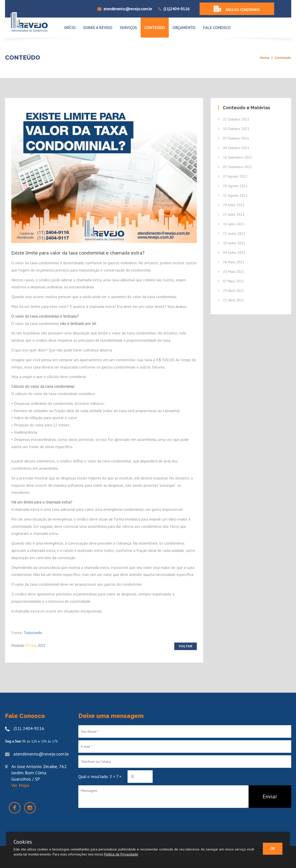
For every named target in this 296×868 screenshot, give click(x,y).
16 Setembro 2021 (235, 157)
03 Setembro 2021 (235, 167)
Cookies (23, 842)
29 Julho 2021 (231, 205)
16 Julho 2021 (231, 224)
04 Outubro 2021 (234, 148)
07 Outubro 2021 (234, 138)
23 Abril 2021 (231, 300)
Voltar (186, 646)
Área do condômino (237, 9)
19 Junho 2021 (232, 243)
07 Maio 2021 (231, 281)
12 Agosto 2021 (233, 195)
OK (273, 848)
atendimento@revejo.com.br (125, 9)
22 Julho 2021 (231, 214)
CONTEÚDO (155, 28)
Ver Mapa (20, 785)
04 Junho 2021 (232, 253)
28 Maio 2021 (231, 262)
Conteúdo (283, 58)
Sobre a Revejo (98, 28)
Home (265, 58)
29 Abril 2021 (231, 291)
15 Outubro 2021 (234, 129)
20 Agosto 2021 (233, 186)
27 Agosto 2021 (233, 176)
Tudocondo (33, 633)
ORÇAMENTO (184, 28)
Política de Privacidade (121, 854)
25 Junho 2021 (232, 233)
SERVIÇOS (128, 28)
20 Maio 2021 (231, 272)
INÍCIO (70, 28)
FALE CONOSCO (217, 28)
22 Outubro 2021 (234, 119)
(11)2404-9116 (176, 9)
